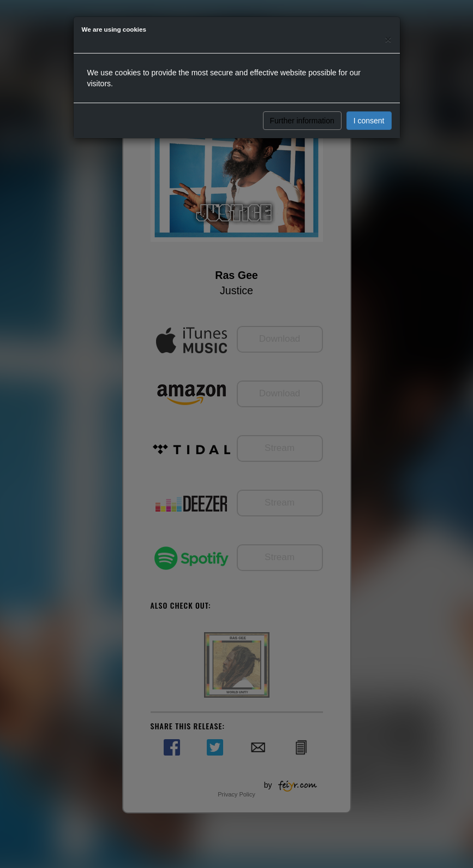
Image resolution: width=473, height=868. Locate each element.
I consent (369, 121)
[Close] (388, 39)
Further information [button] (302, 121)
